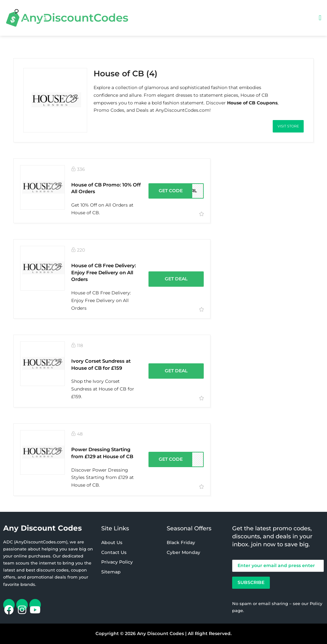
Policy (316, 603)
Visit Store (288, 126)
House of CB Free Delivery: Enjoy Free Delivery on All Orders (104, 272)
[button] (320, 18)
